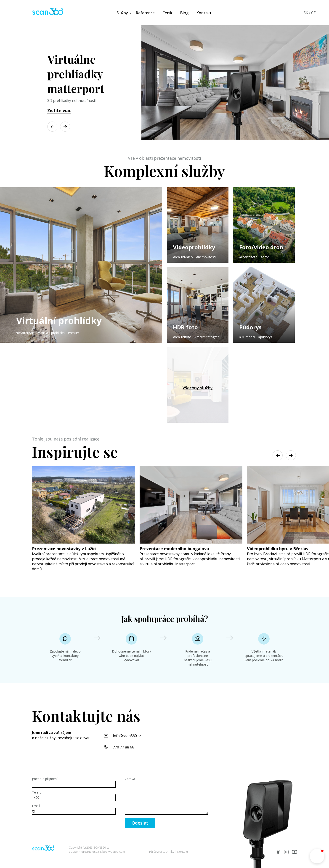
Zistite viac (59, 111)
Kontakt (183, 852)
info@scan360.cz (127, 736)
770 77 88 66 (123, 747)
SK (306, 13)
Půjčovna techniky (162, 852)
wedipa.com (117, 852)
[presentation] (67, 827)
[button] (65, 127)
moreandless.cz (90, 852)
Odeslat (140, 823)
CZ (313, 13)
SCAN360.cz (101, 847)
